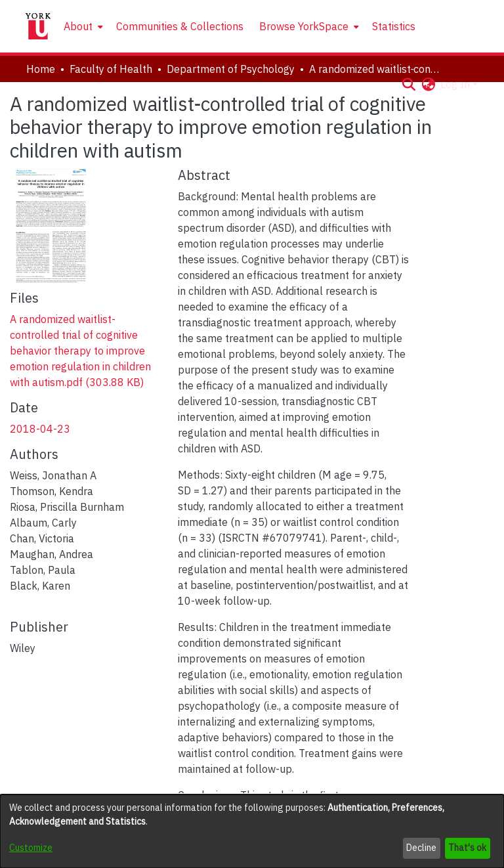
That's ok (467, 848)
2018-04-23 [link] (40, 429)
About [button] (78, 26)
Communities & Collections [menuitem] (180, 26)
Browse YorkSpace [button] (304, 26)
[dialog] (252, 831)
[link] (80, 351)
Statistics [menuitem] (394, 26)
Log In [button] (456, 84)
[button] (409, 84)
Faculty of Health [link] (111, 69)
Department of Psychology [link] (231, 69)
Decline (421, 848)
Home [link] (41, 69)
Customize (31, 848)
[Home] (38, 26)
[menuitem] (82, 26)
